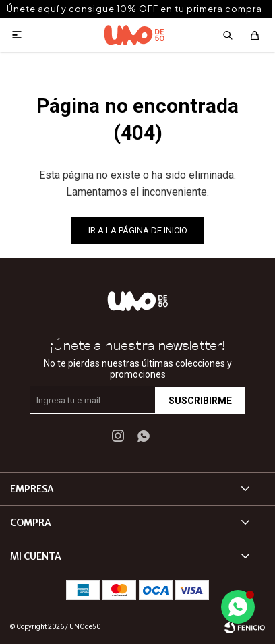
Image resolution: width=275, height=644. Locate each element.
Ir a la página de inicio (138, 230)
